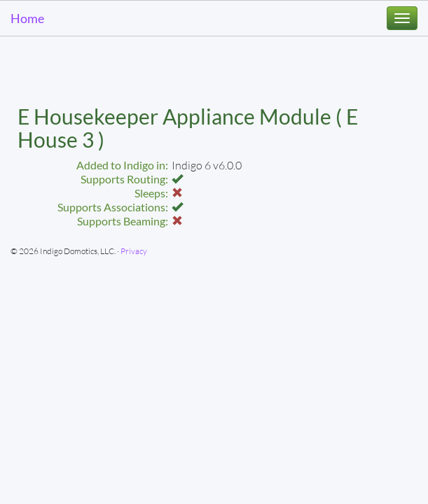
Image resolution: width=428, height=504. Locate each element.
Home (27, 18)
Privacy (134, 251)
